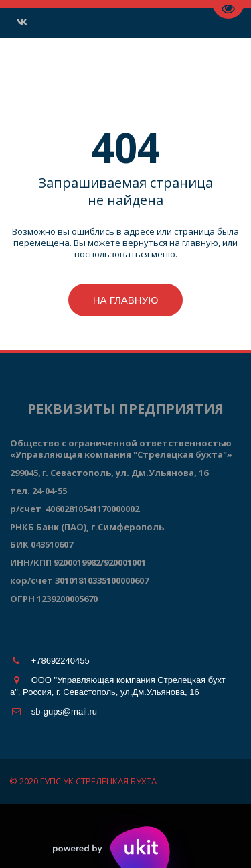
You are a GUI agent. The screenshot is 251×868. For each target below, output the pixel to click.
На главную (126, 300)
